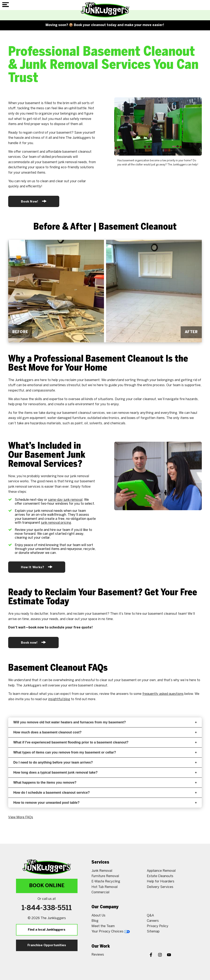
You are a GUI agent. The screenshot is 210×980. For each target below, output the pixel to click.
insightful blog (59, 699)
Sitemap (153, 932)
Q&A (150, 916)
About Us (98, 916)
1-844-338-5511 (47, 908)
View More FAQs (21, 817)
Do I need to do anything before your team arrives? (105, 762)
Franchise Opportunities (47, 945)
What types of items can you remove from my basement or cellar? (105, 752)
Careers (153, 921)
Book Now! (34, 201)
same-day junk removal (65, 500)
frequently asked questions (163, 694)
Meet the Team (103, 926)
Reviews (98, 955)
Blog (95, 921)
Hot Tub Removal (104, 887)
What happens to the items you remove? (105, 783)
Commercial (100, 892)
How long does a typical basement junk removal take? (105, 772)
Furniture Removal (105, 876)
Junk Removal (102, 871)
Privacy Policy (158, 926)
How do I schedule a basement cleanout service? (105, 793)
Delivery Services (160, 887)
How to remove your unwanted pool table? (105, 803)
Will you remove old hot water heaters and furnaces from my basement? (105, 722)
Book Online (47, 886)
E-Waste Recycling (106, 882)
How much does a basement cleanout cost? (105, 732)
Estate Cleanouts (160, 876)
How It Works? (37, 567)
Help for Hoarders (161, 882)
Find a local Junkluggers (47, 930)
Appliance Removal (161, 871)
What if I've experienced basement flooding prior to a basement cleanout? (105, 742)
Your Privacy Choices (111, 932)
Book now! (33, 642)
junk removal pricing (56, 523)
